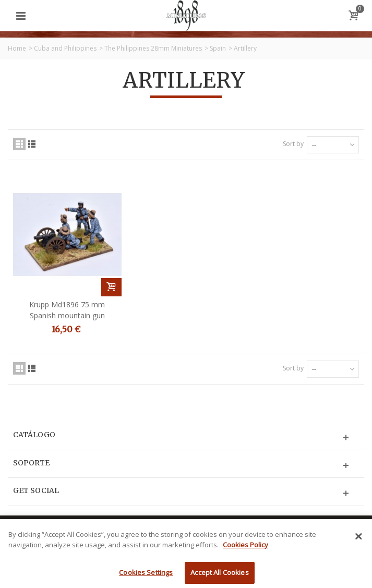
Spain (218, 48)
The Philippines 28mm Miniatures (153, 48)
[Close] (358, 543)
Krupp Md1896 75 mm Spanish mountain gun (67, 310)
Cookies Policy (245, 550)
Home (17, 48)
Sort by (293, 144)
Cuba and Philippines (65, 48)
